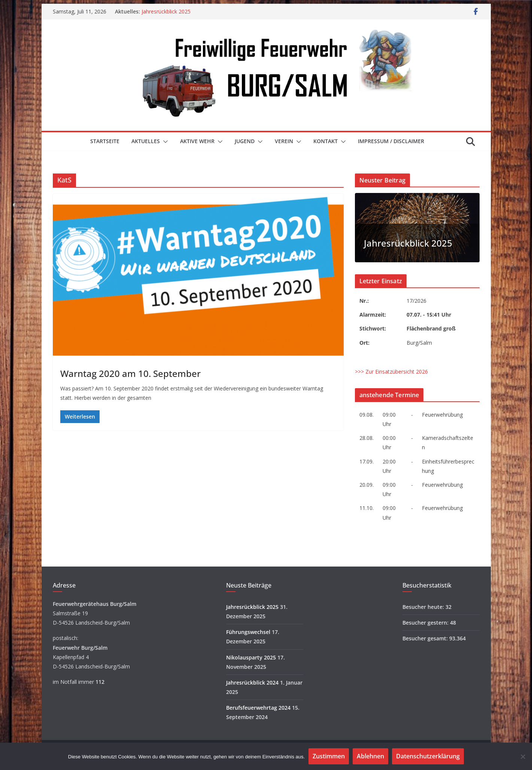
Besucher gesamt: (426, 638)
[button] (164, 142)
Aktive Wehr (197, 141)
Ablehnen (370, 756)
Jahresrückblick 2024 (252, 683)
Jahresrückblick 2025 (166, 11)
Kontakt (326, 141)
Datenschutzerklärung (428, 756)
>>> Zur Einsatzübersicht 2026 (391, 372)
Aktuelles (146, 141)
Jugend (245, 141)
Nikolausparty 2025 (251, 657)
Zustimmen (329, 756)
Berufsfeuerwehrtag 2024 (258, 708)
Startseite (105, 141)
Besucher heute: (424, 607)
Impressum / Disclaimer (391, 141)
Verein (284, 141)
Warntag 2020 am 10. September (130, 373)
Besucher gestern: (426, 623)
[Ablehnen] (523, 757)
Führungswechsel (248, 632)
